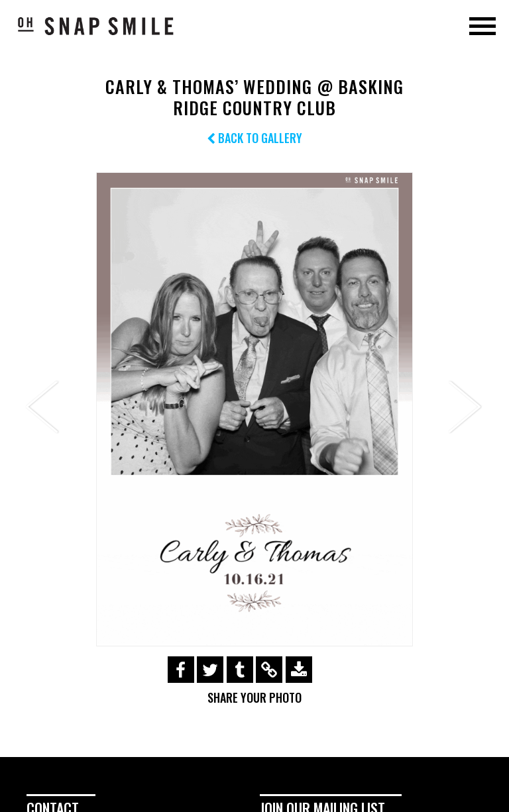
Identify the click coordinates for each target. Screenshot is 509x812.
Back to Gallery (254, 138)
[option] (254, 409)
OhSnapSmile (96, 26)
